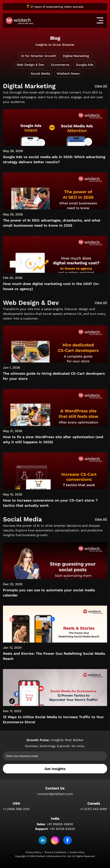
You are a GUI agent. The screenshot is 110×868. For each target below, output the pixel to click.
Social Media (40, 74)
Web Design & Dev (31, 65)
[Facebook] (67, 840)
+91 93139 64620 (62, 829)
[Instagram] (55, 840)
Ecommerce (60, 65)
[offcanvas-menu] (100, 20)
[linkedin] (43, 840)
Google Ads (85, 65)
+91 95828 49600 (60, 824)
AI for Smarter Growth (39, 56)
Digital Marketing (76, 56)
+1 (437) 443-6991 (94, 809)
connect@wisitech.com (55, 794)
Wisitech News (68, 74)
